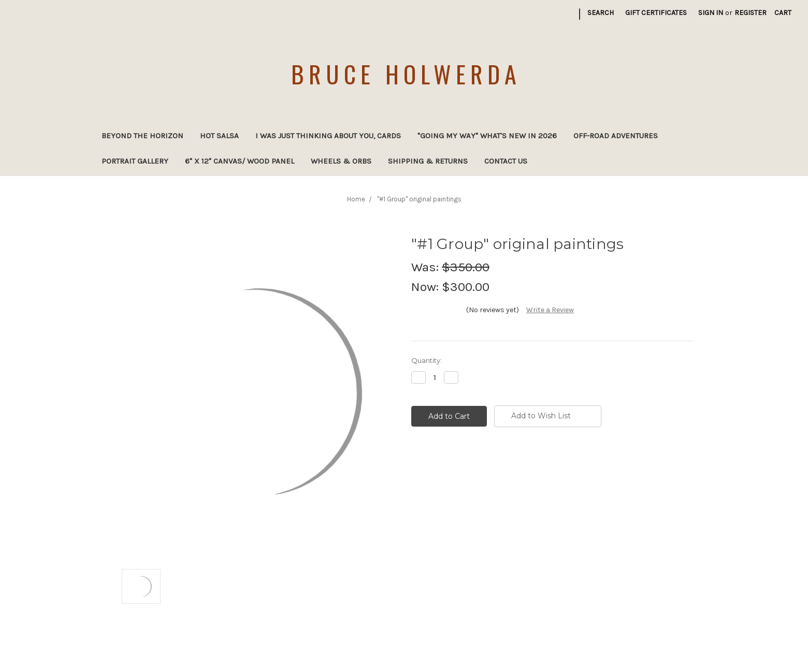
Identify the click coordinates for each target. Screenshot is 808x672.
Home (356, 199)
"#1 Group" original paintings (419, 199)
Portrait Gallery (135, 161)
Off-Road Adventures (616, 136)
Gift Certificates (656, 13)
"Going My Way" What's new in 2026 (487, 136)
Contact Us (506, 161)
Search (601, 13)
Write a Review (550, 310)
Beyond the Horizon (142, 136)
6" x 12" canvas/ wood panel (240, 161)
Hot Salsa (219, 136)
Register (751, 13)
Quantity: (427, 360)
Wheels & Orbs (341, 161)
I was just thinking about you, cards (328, 136)
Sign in (711, 13)
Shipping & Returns (428, 161)
